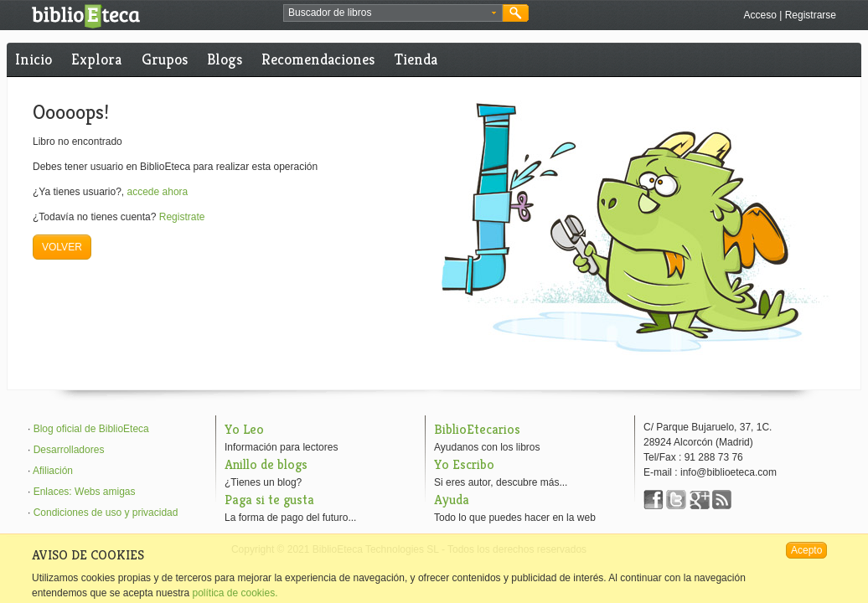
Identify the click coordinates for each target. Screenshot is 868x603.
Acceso (759, 15)
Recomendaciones (318, 59)
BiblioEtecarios (477, 429)
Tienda (416, 59)
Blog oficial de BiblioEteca (91, 429)
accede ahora (158, 192)
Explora (96, 59)
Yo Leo (244, 429)
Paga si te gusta (269, 500)
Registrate (182, 217)
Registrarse (811, 15)
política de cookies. (235, 593)
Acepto (806, 550)
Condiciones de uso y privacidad (106, 513)
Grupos (165, 59)
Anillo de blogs (266, 464)
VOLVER (62, 247)
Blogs (225, 59)
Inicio (34, 59)
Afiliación (53, 471)
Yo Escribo (464, 464)
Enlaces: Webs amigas (85, 492)
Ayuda (452, 500)
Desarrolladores (69, 450)
